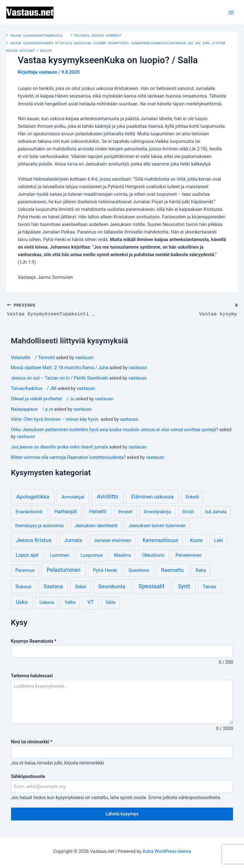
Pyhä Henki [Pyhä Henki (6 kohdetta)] (105, 570)
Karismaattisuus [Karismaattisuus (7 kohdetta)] (160, 540)
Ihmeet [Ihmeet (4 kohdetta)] (125, 511)
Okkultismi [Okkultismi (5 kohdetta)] (153, 555)
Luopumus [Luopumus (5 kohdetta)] (91, 555)
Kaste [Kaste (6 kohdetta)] (196, 540)
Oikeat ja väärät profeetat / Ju (43, 398)
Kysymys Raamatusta (34, 640)
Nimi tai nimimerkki (32, 741)
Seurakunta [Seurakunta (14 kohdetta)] (112, 586)
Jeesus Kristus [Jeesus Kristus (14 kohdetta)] (34, 539)
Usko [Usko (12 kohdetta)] (22, 601)
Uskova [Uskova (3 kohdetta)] (47, 602)
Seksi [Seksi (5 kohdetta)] (80, 586)
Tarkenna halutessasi (32, 675)
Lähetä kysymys (122, 813)
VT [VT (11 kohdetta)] (91, 602)
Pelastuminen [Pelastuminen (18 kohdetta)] (64, 569)
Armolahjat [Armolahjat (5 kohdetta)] (73, 496)
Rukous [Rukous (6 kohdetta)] (23, 586)
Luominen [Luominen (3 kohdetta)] (60, 555)
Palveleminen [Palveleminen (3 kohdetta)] (189, 555)
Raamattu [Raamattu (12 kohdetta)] (172, 569)
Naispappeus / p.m (32, 409)
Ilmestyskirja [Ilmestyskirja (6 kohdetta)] (157, 511)
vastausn (84, 357)
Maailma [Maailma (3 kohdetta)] (122, 555)
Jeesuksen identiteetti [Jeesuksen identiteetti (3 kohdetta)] (96, 525)
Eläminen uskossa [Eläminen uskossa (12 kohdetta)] (152, 496)
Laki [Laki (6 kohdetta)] (219, 540)
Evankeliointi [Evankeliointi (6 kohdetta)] (29, 511)
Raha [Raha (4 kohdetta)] (201, 570)
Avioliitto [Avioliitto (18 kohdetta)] (108, 496)
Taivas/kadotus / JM (34, 388)
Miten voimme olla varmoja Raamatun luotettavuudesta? (68, 457)
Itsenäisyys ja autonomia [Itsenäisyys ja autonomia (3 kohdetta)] (39, 525)
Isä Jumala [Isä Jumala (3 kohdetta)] (216, 511)
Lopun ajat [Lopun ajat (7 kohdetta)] (27, 554)
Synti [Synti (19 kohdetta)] (184, 586)
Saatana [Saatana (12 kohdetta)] (53, 586)
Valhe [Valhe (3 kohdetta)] (70, 602)
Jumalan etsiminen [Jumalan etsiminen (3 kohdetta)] (112, 540)
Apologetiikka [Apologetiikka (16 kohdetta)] (33, 496)
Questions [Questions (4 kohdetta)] (139, 570)
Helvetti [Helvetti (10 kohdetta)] (98, 511)
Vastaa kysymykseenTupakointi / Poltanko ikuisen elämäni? (64, 36)
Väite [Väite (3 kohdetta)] (111, 602)
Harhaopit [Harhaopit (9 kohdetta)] (66, 511)
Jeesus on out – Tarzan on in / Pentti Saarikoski (60, 377)
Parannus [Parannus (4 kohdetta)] (25, 570)
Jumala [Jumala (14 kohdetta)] (73, 539)
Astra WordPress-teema (167, 851)
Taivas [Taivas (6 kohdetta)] (209, 586)
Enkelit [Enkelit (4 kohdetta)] (192, 496)
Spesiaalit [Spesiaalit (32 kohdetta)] (152, 586)
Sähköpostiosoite (28, 776)
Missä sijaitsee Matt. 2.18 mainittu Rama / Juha (60, 367)
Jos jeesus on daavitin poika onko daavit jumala (60, 446)
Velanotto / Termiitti (33, 357)
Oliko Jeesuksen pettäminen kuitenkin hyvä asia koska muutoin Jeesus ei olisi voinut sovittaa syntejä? (115, 429)
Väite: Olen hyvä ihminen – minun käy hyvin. (55, 419)
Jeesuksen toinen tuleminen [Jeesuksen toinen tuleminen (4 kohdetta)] (157, 525)
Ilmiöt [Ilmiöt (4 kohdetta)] (188, 511)
